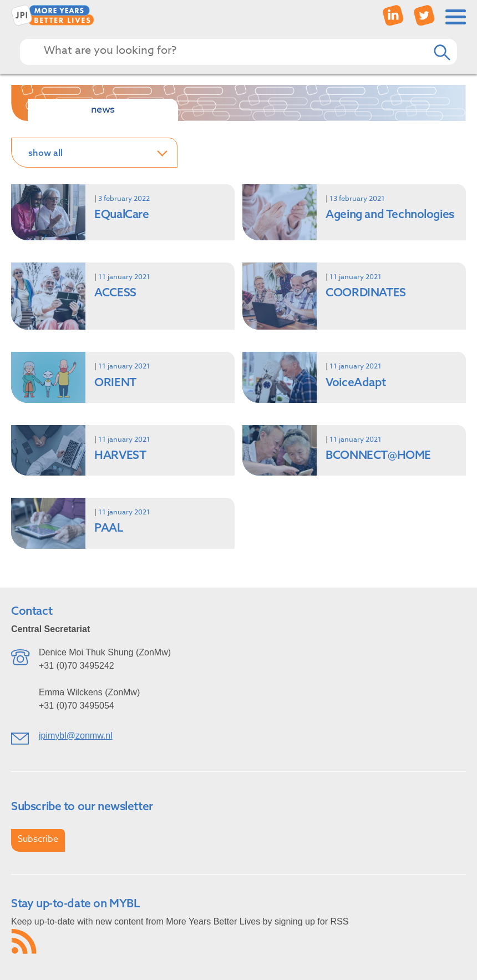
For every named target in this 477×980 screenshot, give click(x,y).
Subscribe (38, 839)
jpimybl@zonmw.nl (76, 736)
